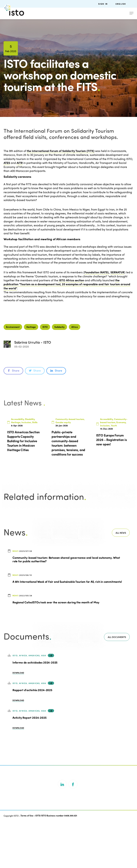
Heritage (31, 374)
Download (18, 720)
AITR (20, 163)
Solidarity (59, 374)
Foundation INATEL (97, 272)
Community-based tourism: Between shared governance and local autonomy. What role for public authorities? (66, 606)
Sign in (103, 4)
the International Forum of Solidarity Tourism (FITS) (61, 151)
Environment (13, 374)
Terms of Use (27, 862)
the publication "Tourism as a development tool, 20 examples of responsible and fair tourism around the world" (67, 284)
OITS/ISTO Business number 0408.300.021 (56, 862)
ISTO (45, 374)
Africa (75, 374)
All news (121, 580)
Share (13, 417)
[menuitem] (125, 4)
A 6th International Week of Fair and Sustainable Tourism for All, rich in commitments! (67, 628)
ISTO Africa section (71, 280)
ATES (7, 163)
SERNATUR (117, 272)
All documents (117, 684)
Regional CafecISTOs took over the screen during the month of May (56, 649)
